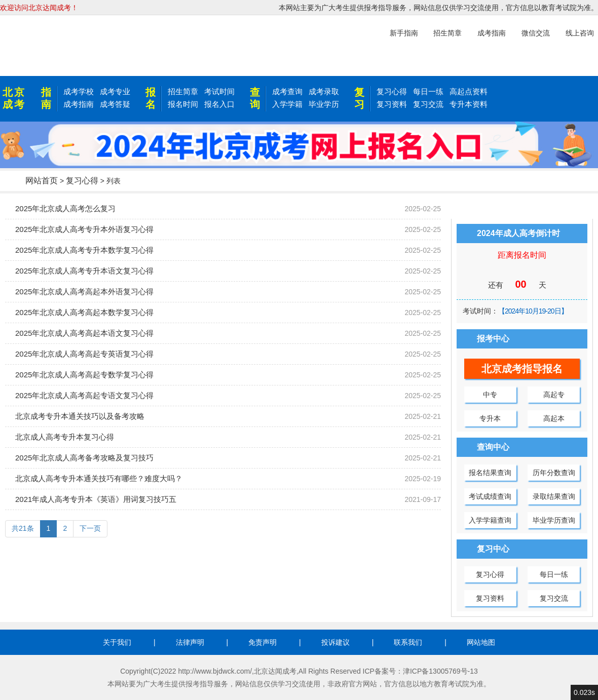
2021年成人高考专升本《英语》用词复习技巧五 (96, 499)
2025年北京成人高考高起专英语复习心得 (84, 354)
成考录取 (324, 91)
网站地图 (481, 642)
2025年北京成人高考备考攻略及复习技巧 (84, 458)
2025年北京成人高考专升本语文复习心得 (84, 271)
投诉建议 (335, 642)
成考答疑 (115, 104)
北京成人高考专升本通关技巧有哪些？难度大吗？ (99, 478)
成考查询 (287, 91)
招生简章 (183, 91)
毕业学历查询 (554, 520)
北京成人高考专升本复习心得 (65, 437)
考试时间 (219, 91)
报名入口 (219, 104)
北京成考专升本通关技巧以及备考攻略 (80, 416)
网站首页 (42, 181)
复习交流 (428, 104)
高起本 (554, 418)
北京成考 (14, 98)
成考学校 (79, 91)
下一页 (90, 528)
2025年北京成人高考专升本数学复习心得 (84, 250)
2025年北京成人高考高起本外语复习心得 (84, 291)
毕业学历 (324, 104)
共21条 (23, 528)
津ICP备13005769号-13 (440, 671)
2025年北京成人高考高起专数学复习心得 (84, 375)
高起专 (554, 395)
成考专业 (115, 91)
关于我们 (117, 642)
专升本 (490, 418)
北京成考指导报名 (522, 369)
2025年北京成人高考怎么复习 (65, 208)
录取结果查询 (554, 496)
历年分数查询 (554, 473)
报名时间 (183, 104)
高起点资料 (469, 91)
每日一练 (428, 91)
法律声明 (190, 642)
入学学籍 (287, 104)
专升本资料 (469, 104)
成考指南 (79, 104)
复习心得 (392, 91)
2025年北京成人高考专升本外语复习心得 (84, 229)
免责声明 (263, 642)
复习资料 (392, 104)
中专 (490, 395)
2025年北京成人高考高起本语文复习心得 (84, 333)
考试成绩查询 (490, 496)
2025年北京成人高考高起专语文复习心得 (84, 395)
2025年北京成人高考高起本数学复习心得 (84, 312)
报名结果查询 (490, 473)
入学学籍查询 (490, 520)
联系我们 (408, 642)
